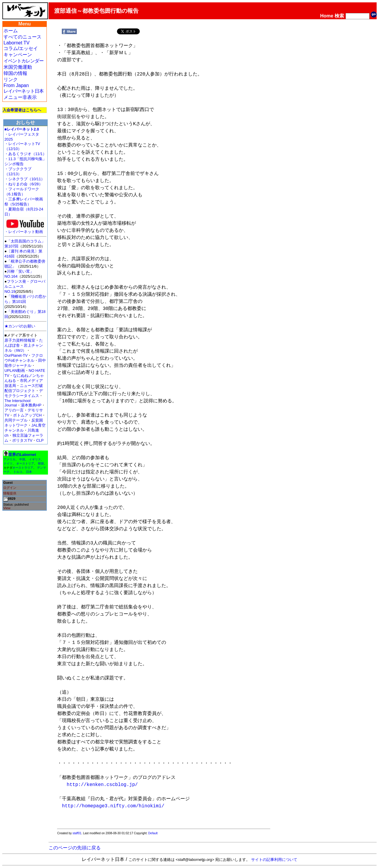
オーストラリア (23, 468)
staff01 (77, 833)
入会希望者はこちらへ (22, 110)
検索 (339, 16)
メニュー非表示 (20, 97)
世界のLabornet (22, 455)
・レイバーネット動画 (25, 230)
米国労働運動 (18, 67)
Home (327, 16)
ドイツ (8, 463)
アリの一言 (14, 410)
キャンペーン (18, 55)
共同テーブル (16, 420)
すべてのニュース (23, 37)
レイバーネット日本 (24, 91)
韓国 (41, 463)
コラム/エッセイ (21, 48)
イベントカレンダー (24, 61)
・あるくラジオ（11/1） (25, 154)
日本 (29, 472)
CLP (40, 440)
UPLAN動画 (15, 370)
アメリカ (9, 459)
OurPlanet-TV (16, 355)
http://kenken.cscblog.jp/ (102, 785)
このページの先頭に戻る (75, 848)
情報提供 (10, 493)
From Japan (16, 85)
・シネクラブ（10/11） (25, 179)
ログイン (10, 488)
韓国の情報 (15, 73)
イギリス (35, 459)
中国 (22, 459)
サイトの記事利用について (274, 860)
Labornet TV (17, 43)
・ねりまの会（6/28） (24, 184)
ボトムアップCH (27, 415)
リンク (11, 79)
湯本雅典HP (31, 405)
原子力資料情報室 (20, 340)
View (7, 508)
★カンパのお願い (20, 326)
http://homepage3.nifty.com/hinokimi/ (113, 806)
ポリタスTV (22, 440)
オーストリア (25, 463)
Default (153, 833)
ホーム (11, 31)
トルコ (18, 472)
